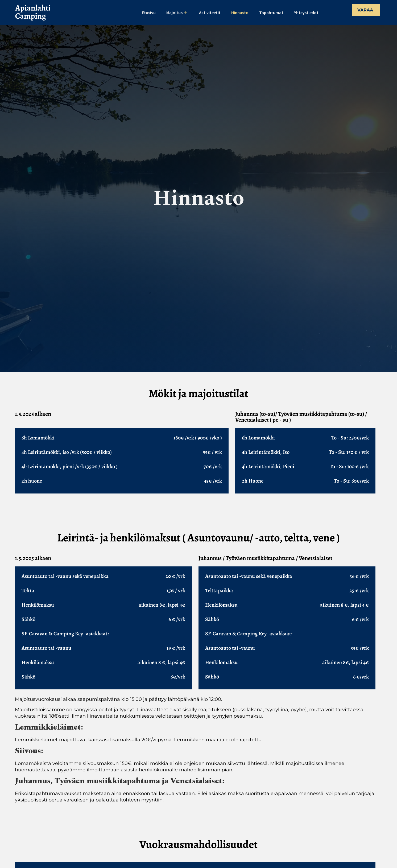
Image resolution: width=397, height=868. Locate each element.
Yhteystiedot (306, 13)
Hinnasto (240, 13)
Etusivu (149, 13)
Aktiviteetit (210, 13)
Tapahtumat (271, 13)
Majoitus (177, 13)
